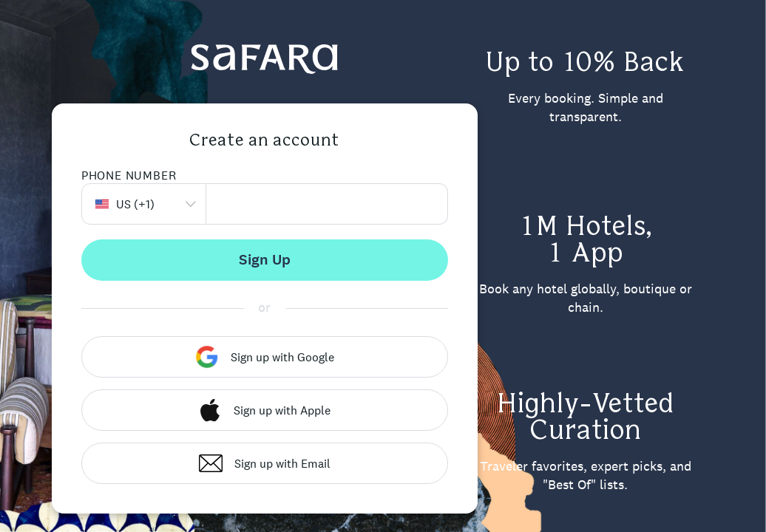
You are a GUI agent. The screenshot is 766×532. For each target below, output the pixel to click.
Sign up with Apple (264, 410)
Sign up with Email (265, 463)
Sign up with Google (265, 357)
